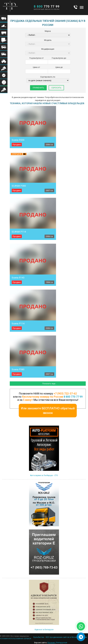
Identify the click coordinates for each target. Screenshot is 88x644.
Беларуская (62, 643)
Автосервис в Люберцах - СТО (44, 475)
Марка (48, 31)
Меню (82, 7)
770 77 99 (47, 6)
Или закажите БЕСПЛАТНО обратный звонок (48, 411)
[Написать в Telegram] (81, 637)
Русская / (52, 643)
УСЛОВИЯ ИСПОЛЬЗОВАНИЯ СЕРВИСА (16, 639)
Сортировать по (48, 77)
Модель (48, 40)
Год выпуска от (37, 58)
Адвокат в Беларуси (44, 629)
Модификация (48, 49)
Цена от (36, 67)
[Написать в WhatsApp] (81, 626)
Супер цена (17, 154)
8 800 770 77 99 (73, 397)
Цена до (59, 67)
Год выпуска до (59, 58)
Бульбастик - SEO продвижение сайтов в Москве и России (60, 637)
